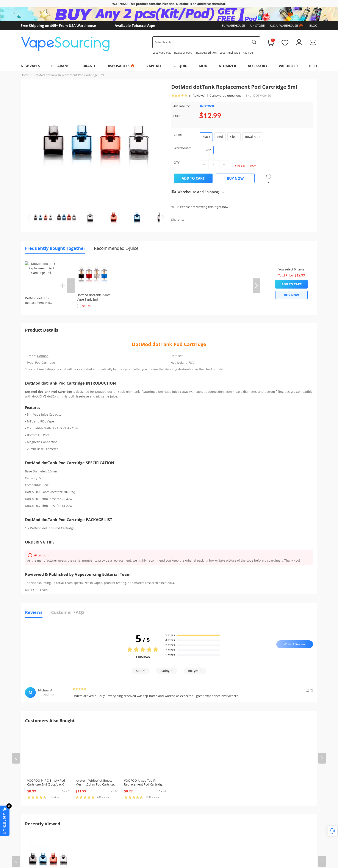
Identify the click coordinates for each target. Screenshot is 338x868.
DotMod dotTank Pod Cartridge (169, 344)
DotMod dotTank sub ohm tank (117, 392)
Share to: (178, 220)
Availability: (182, 106)
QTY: (177, 162)
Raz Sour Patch (184, 53)
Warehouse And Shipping (198, 192)
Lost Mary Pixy (162, 53)
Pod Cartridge (45, 363)
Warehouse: (182, 148)
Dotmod (43, 356)
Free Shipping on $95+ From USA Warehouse (58, 26)
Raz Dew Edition (206, 53)
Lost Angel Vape (230, 53)
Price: (177, 116)
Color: (178, 135)
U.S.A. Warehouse (287, 26)
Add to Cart (193, 178)
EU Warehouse (233, 26)
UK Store (257, 26)
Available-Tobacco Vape (135, 26)
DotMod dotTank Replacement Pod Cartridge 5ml (69, 75)
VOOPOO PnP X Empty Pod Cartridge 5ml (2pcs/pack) (46, 782)
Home (25, 75)
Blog (313, 26)
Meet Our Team (36, 590)
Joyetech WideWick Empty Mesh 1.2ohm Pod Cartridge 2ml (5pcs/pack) (96, 784)
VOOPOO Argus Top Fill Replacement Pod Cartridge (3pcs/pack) (144, 784)
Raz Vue (248, 53)
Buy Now (235, 179)
